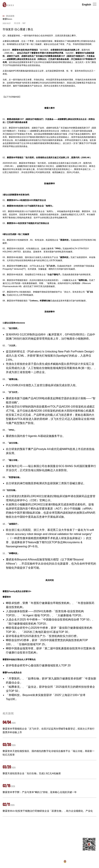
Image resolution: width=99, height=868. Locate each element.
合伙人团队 (37, 828)
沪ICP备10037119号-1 (46, 862)
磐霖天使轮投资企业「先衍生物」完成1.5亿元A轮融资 (32, 773)
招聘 (58, 828)
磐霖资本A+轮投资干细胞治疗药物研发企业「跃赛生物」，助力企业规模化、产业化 (48, 811)
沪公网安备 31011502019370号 (80, 862)
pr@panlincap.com (22, 856)
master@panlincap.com (22, 846)
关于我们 (14, 828)
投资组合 (25, 828)
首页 (5, 828)
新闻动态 (49, 828)
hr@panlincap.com (22, 853)
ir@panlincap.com (23, 850)
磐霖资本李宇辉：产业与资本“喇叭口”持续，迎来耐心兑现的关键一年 (40, 792)
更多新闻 (10, 16)
